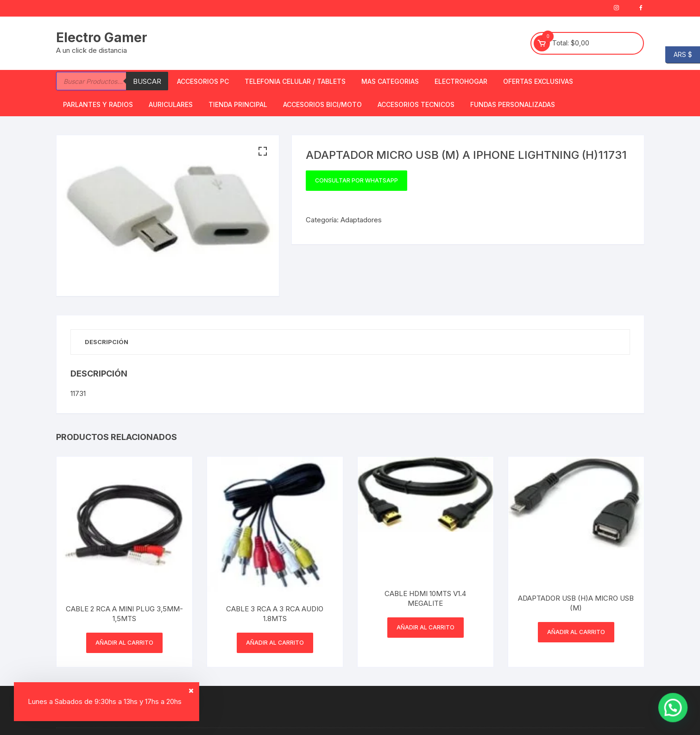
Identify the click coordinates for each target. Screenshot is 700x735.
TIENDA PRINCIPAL (238, 104)
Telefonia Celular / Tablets (295, 81)
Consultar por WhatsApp (356, 180)
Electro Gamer (102, 38)
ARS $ (679, 55)
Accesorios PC (203, 81)
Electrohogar (461, 81)
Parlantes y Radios (98, 104)
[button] (263, 151)
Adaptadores (361, 220)
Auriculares (171, 104)
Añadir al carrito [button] (124, 643)
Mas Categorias (390, 81)
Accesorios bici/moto (322, 104)
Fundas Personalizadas (513, 104)
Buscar (147, 81)
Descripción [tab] (107, 342)
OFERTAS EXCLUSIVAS (538, 81)
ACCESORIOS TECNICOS (416, 104)
